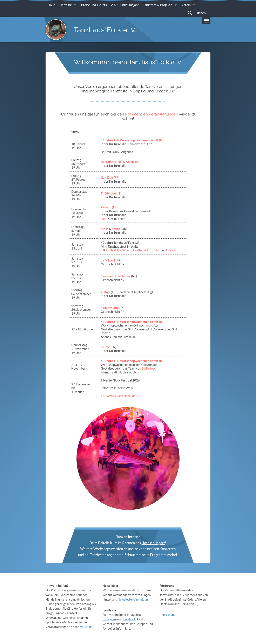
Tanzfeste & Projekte (158, 5)
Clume (105, 347)
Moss (105, 229)
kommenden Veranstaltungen (152, 114)
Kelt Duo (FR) (110, 177)
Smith (116, 229)
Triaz (157, 250)
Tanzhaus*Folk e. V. (105, 30)
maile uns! (86, 627)
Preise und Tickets (94, 5)
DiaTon (171, 250)
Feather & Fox (143, 250)
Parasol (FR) (109, 207)
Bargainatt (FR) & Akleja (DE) (121, 162)
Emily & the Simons (119, 250)
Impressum (167, 615)
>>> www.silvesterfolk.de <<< (121, 396)
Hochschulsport (153, 543)
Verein (186, 5)
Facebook (129, 619)
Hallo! (52, 5)
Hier (104, 219)
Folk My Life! (110, 308)
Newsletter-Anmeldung (134, 599)
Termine (66, 5)
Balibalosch (149, 368)
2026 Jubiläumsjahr (125, 5)
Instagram (110, 619)
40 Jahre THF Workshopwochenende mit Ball (133, 140)
